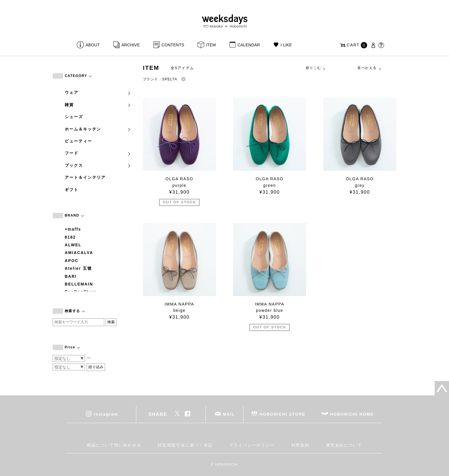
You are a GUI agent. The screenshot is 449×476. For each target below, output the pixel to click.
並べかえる (369, 68)
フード (98, 153)
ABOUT (93, 45)
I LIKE (286, 45)
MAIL (229, 414)
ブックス (98, 165)
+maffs (73, 229)
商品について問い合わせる (114, 445)
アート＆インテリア (85, 177)
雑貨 (98, 105)
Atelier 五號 (78, 268)
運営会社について (344, 445)
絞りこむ (316, 68)
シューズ (74, 117)
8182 (70, 237)
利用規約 (300, 445)
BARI (71, 276)
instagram (106, 414)
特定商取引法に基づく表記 (185, 445)
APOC (72, 261)
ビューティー (78, 141)
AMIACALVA (79, 253)
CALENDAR (249, 45)
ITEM (211, 45)
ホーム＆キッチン (98, 129)
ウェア (98, 92)
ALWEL (73, 245)
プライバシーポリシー (252, 445)
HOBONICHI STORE (282, 414)
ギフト (72, 190)
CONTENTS (173, 45)
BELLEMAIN (79, 284)
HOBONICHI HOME (352, 414)
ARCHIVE (131, 45)
